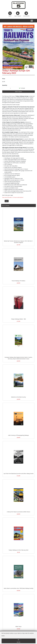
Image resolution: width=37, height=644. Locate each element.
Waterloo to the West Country (19, 397)
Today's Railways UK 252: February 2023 (18, 550)
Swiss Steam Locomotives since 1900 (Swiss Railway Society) (18, 588)
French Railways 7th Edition (18, 281)
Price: (4, 79)
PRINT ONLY (18, 627)
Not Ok (18, 642)
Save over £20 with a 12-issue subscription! (13, 197)
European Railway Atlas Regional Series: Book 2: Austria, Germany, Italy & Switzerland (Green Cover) (18, 358)
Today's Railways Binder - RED (19, 319)
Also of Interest (6, 206)
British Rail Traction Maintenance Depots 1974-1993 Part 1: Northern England (19, 242)
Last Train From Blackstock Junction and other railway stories (18, 474)
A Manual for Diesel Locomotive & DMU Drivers (18, 512)
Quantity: (5, 85)
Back (7, 201)
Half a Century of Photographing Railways (18, 435)
